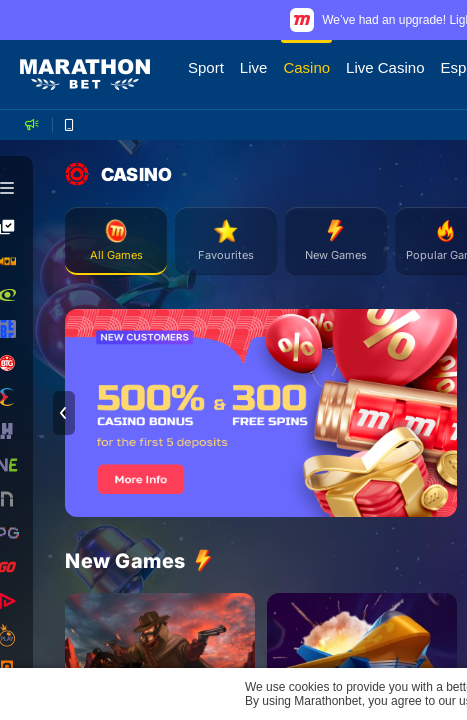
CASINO (118, 174)
